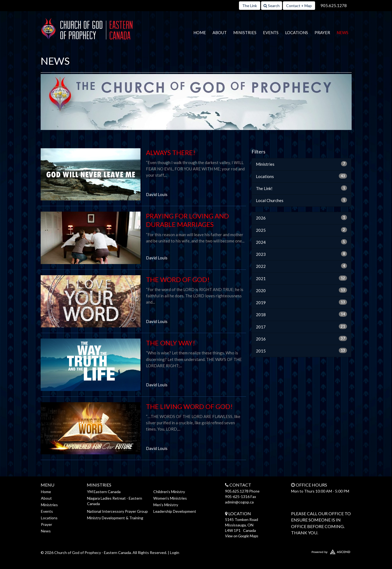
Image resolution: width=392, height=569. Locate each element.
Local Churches (302, 200)
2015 (302, 351)
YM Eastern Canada (104, 492)
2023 (302, 254)
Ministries (245, 32)
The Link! (302, 188)
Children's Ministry (169, 492)
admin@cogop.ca (239, 502)
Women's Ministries (170, 498)
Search (272, 6)
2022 (302, 266)
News (342, 32)
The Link (250, 6)
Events (271, 32)
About (220, 32)
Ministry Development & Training (115, 518)
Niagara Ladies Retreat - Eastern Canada (115, 501)
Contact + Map (299, 6)
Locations (297, 32)
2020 (302, 290)
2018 (302, 314)
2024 (302, 242)
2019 (302, 302)
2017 (302, 327)
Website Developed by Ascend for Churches (315, 551)
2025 (302, 230)
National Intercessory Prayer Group (117, 511)
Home (200, 32)
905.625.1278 (334, 5)
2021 (302, 278)
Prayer (322, 32)
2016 (302, 339)
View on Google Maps (242, 536)
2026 (302, 218)
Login (175, 552)
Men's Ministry (166, 505)
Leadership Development (175, 511)
